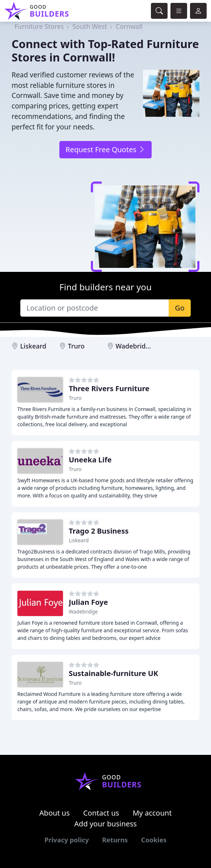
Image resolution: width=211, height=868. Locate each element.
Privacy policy (67, 840)
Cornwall (129, 26)
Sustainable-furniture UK (113, 673)
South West (90, 26)
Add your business (105, 824)
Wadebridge (134, 346)
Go (180, 308)
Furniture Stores (39, 26)
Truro (76, 346)
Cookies (154, 840)
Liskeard (33, 346)
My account (152, 813)
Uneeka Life (90, 460)
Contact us (101, 813)
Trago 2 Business (99, 531)
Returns (115, 840)
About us (55, 813)
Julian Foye (88, 602)
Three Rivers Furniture (109, 388)
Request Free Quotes (105, 149)
